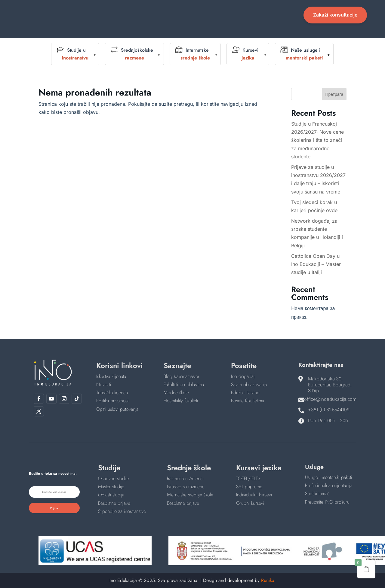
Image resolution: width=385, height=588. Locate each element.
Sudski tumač (317, 494)
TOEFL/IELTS (248, 478)
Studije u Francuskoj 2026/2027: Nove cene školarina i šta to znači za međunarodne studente (317, 140)
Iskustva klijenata (111, 376)
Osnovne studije (114, 478)
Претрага (334, 94)
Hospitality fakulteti (181, 401)
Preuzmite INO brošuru (327, 502)
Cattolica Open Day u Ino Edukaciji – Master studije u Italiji (316, 264)
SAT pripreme (249, 487)
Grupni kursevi (250, 503)
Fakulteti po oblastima (184, 384)
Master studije (111, 487)
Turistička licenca (112, 393)
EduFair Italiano (245, 393)
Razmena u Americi (185, 478)
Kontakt (192, 20)
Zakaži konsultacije (335, 15)
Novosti (262, 11)
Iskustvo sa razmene (186, 487)
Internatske (192, 54)
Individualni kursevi (254, 495)
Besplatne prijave (114, 503)
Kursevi (245, 54)
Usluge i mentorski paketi (328, 477)
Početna (125, 11)
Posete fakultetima (248, 401)
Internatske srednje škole (190, 495)
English (225, 11)
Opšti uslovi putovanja (117, 409)
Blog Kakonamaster (182, 376)
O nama (156, 11)
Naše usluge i (302, 54)
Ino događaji (243, 376)
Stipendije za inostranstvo (122, 511)
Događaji (192, 11)
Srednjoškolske (132, 54)
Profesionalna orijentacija (329, 485)
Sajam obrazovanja (249, 384)
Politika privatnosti (113, 401)
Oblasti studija (111, 495)
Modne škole (176, 393)
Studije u (72, 54)
